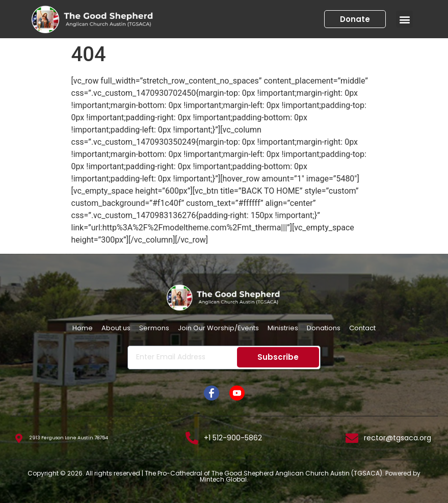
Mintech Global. (224, 479)
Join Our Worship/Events (218, 328)
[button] (404, 19)
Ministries (283, 328)
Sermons (154, 328)
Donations (324, 328)
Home (83, 328)
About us (116, 328)
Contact (362, 328)
